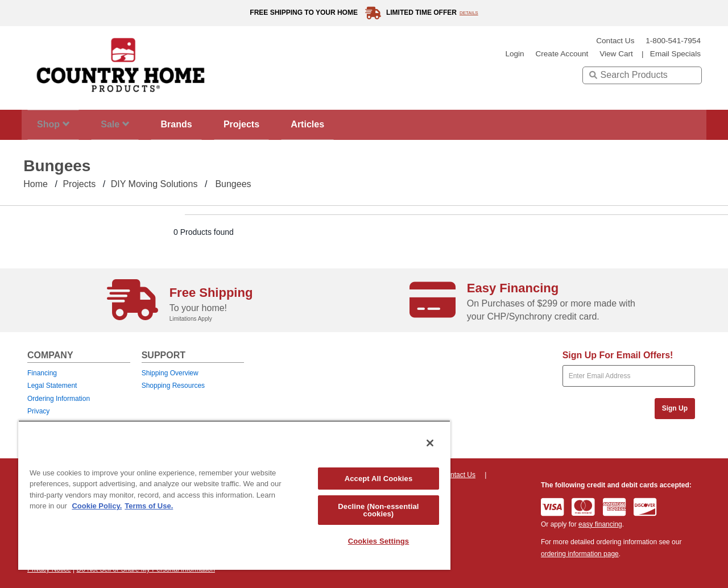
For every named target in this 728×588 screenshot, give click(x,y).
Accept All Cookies (379, 479)
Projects (266, 124)
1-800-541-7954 (673, 41)
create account (562, 54)
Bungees (233, 184)
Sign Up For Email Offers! (618, 355)
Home (36, 184)
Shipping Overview (170, 373)
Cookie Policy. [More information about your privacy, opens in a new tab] (97, 506)
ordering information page (580, 554)
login (514, 54)
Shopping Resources (173, 386)
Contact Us (615, 41)
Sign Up (675, 408)
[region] (234, 495)
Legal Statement (52, 386)
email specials (675, 54)
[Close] (430, 443)
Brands (194, 124)
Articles (338, 124)
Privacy (38, 411)
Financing (42, 373)
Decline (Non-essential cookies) (378, 510)
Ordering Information (59, 399)
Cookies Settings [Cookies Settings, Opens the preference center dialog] (379, 541)
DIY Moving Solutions (154, 184)
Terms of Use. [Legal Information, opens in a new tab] (149, 506)
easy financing (600, 524)
